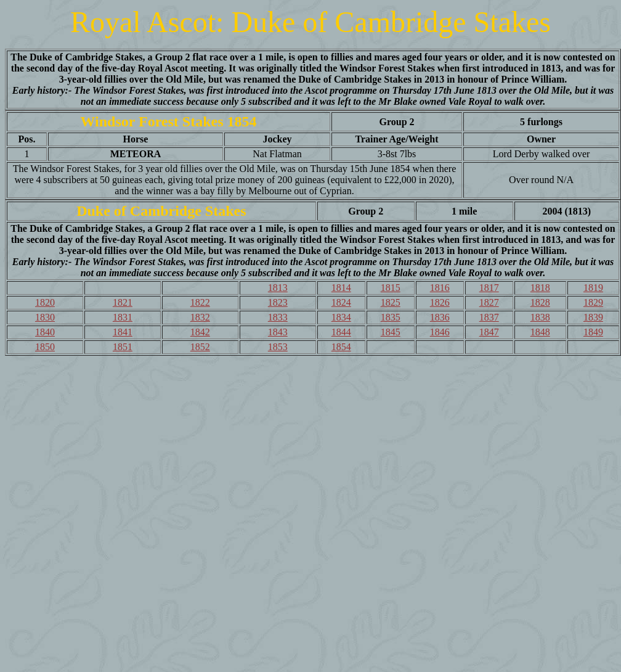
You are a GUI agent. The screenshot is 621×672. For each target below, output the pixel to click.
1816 (440, 288)
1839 (593, 317)
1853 (278, 347)
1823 (278, 302)
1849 (593, 332)
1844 (341, 332)
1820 (45, 302)
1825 (391, 302)
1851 (123, 347)
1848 (540, 332)
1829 (593, 302)
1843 (278, 332)
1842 (200, 332)
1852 (200, 347)
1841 (123, 332)
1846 (440, 332)
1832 (200, 317)
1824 (341, 302)
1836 (440, 317)
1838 (540, 317)
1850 (45, 347)
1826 (440, 302)
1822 (200, 302)
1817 (489, 288)
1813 (278, 288)
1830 (45, 317)
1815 (391, 288)
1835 (391, 317)
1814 (341, 288)
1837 (489, 317)
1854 (341, 347)
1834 (341, 317)
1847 (489, 332)
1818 (540, 288)
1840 (45, 332)
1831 (123, 317)
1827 (489, 302)
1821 (123, 302)
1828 (540, 302)
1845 (391, 332)
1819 (593, 288)
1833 (278, 317)
